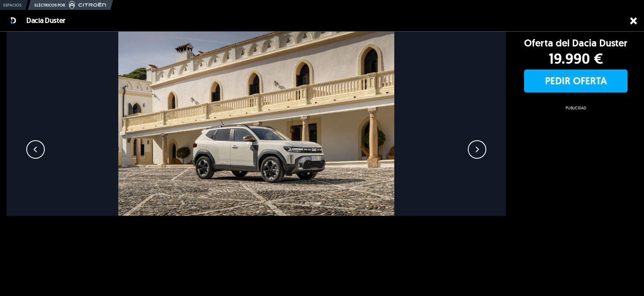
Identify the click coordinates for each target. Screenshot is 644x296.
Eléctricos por (70, 5)
